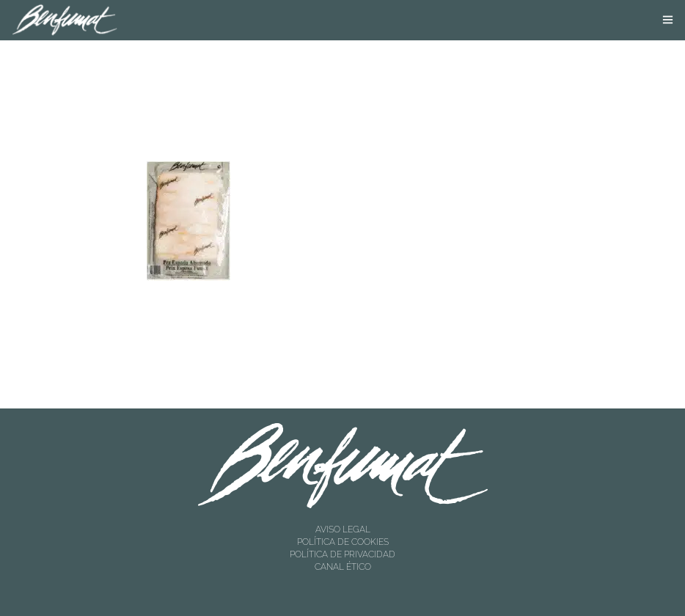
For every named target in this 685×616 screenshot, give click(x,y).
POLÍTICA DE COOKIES (343, 542)
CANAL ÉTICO (343, 567)
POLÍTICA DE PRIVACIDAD (342, 554)
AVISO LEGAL (343, 529)
